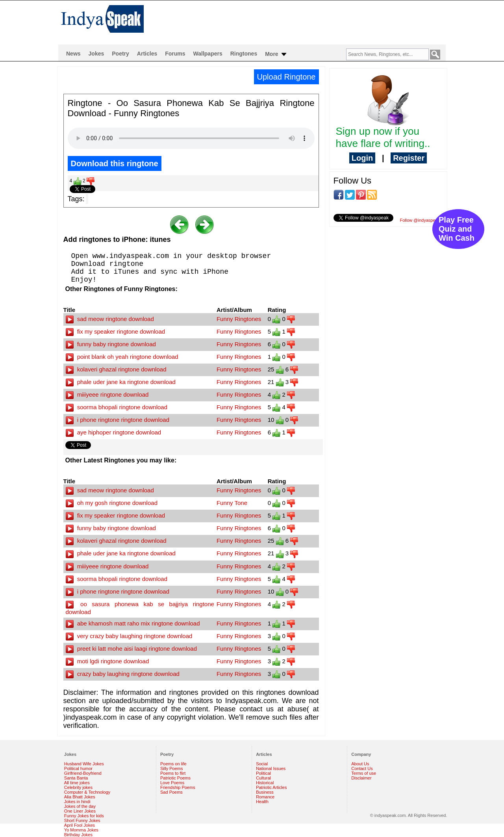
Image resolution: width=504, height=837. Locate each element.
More (276, 54)
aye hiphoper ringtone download (114, 432)
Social (262, 764)
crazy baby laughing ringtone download (123, 674)
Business (265, 792)
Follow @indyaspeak (420, 220)
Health (262, 802)
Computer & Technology (87, 792)
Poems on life (173, 764)
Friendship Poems (178, 787)
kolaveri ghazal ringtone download (116, 369)
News (73, 54)
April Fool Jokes (80, 825)
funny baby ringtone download (111, 344)
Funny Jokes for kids (84, 816)
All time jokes (77, 783)
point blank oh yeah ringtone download (122, 357)
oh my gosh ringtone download (112, 503)
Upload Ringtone (286, 77)
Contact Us (362, 768)
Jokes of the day (80, 806)
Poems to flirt (173, 773)
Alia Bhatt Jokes (80, 797)
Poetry (120, 54)
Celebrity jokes (78, 787)
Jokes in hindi (77, 802)
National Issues (271, 768)
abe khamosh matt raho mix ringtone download (133, 623)
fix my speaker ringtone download (116, 331)
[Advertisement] (303, 22)
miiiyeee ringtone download (107, 394)
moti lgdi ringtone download (107, 661)
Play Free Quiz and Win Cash (457, 229)
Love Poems (172, 783)
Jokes (96, 54)
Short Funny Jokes (82, 820)
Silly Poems (171, 768)
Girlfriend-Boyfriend (83, 773)
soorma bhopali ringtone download (117, 407)
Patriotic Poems (175, 778)
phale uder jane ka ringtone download (121, 382)
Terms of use (364, 773)
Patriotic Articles (271, 787)
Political (263, 773)
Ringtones (244, 54)
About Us (360, 764)
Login (362, 158)
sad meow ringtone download (110, 319)
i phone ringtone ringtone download (118, 420)
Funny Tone (232, 503)
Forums (175, 54)
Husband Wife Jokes (84, 764)
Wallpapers (208, 54)
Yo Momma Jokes (81, 830)
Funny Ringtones (239, 319)
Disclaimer (361, 778)
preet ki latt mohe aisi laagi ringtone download (132, 649)
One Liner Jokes (80, 811)
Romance (265, 797)
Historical (265, 783)
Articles (147, 54)
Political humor (78, 768)
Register (409, 158)
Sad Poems (171, 792)
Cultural (263, 778)
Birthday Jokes (78, 835)
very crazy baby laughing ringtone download (129, 636)
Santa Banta (76, 778)
